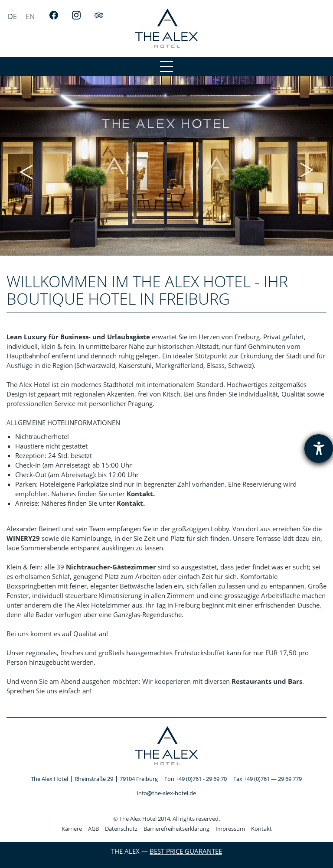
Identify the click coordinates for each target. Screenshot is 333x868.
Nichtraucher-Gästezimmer (111, 567)
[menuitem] (12, 16)
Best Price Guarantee (186, 851)
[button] (26, 171)
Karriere (72, 829)
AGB (93, 829)
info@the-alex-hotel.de (166, 793)
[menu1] (166, 67)
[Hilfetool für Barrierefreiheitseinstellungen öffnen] (319, 449)
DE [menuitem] (12, 16)
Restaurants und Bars (267, 681)
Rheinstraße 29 (94, 779)
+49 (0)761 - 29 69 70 (201, 779)
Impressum (230, 829)
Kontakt (261, 829)
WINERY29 (23, 538)
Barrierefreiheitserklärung (176, 829)
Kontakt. (141, 494)
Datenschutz (121, 829)
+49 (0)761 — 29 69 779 (273, 779)
